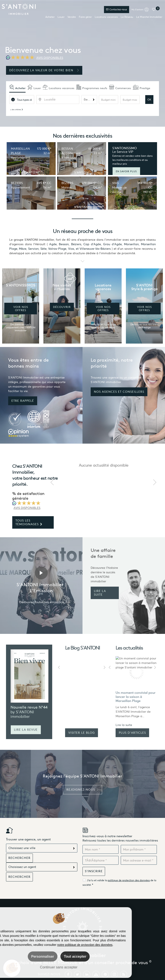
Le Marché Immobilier (149, 17)
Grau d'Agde (112, 244)
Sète (44, 249)
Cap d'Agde (92, 244)
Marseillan (131, 244)
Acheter (50, 17)
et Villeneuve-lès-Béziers (93, 249)
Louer (61, 17)
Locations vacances (106, 17)
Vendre (72, 17)
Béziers (76, 244)
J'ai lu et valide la (97, 880)
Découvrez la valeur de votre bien (44, 70)
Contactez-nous (116, 10)
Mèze (23, 249)
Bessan (64, 244)
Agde (53, 244)
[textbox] (58, 100)
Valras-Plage (57, 249)
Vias (71, 249)
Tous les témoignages (29, 522)
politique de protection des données (129, 880)
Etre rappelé (23, 401)
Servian (33, 249)
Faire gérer (85, 17)
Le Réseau (127, 17)
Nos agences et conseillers (119, 392)
